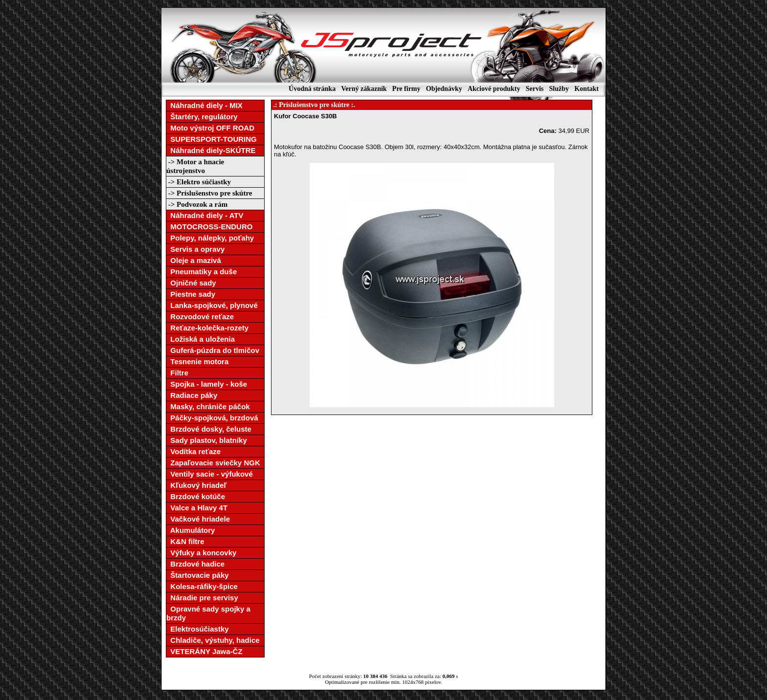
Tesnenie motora (197, 361)
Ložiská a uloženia (201, 339)
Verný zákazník (364, 89)
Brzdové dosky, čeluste (209, 429)
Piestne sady (191, 294)
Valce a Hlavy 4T (197, 508)
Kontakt (587, 89)
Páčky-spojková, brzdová (212, 418)
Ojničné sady (191, 283)
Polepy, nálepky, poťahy (210, 238)
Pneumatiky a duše (202, 272)
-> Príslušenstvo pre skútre (209, 193)
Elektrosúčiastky (198, 629)
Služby (559, 89)
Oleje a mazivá (194, 260)
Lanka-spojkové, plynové (212, 305)
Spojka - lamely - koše (207, 384)
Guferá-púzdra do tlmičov (213, 350)
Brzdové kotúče (196, 496)
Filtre (177, 373)
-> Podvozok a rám (197, 204)
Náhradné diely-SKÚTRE (211, 150)
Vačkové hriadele (198, 519)
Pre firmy (406, 89)
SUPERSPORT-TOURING (212, 139)
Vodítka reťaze (193, 451)
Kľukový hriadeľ (196, 485)
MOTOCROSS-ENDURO (209, 227)
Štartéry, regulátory (202, 117)
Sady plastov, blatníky (207, 440)
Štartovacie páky (198, 575)
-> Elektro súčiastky (199, 182)
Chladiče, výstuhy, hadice (213, 640)
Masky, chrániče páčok (208, 406)
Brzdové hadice (195, 564)
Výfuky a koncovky (201, 553)
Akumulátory (191, 530)
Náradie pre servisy (202, 598)
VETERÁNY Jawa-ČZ (204, 651)
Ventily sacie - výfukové (210, 474)
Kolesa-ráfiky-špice (202, 586)
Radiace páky (192, 395)
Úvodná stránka (312, 89)
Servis (535, 89)
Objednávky (444, 89)
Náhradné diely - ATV (205, 215)
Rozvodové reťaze (200, 317)
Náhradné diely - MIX (204, 105)
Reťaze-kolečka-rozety (207, 328)
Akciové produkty (494, 89)
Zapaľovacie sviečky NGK (213, 463)
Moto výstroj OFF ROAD (210, 128)
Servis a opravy (195, 249)
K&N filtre (185, 541)
